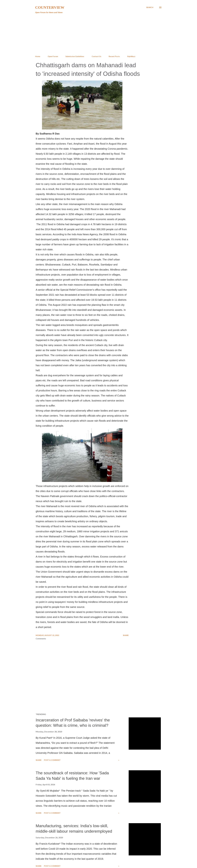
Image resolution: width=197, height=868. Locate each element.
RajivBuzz (131, 56)
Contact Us (96, 56)
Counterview (50, 7)
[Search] (150, 7)
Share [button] (126, 635)
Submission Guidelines (75, 56)
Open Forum (53, 56)
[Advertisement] (98, 35)
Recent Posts (114, 56)
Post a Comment (52, 760)
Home (38, 56)
